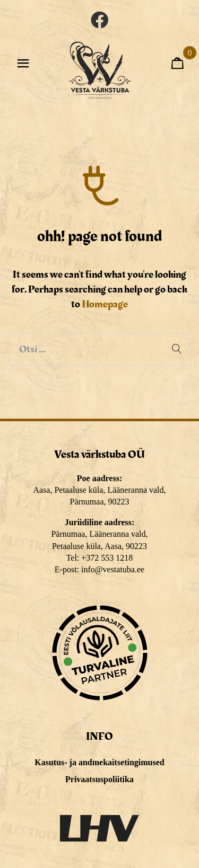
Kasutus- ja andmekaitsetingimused (99, 762)
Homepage (105, 304)
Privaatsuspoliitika (99, 779)
